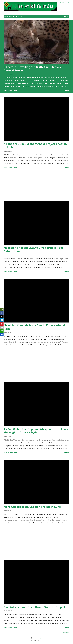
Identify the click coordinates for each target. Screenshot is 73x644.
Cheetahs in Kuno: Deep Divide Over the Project (34, 607)
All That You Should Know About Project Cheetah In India (35, 146)
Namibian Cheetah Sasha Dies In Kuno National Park (34, 327)
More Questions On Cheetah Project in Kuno (32, 507)
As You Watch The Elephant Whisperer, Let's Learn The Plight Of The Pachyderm (36, 431)
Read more (66, 90)
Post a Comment (13, 90)
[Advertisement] (36, 185)
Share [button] (5, 90)
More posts (66, 633)
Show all (66, 17)
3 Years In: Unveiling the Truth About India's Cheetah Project (32, 69)
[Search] (62, 3)
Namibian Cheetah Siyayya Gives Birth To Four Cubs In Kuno (33, 249)
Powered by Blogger (36, 638)
